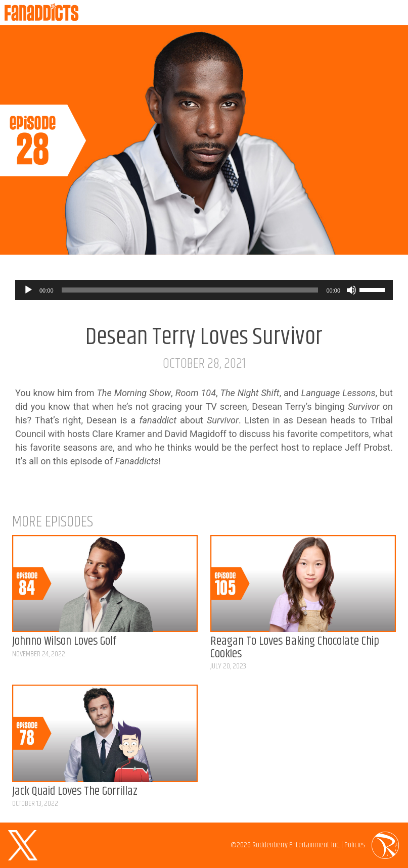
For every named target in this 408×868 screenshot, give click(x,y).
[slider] (190, 290)
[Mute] (351, 290)
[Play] (28, 290)
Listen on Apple (369, 240)
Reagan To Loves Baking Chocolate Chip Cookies (295, 647)
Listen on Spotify (394, 240)
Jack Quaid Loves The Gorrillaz (75, 791)
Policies (355, 845)
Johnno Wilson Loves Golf (64, 641)
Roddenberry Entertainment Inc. (296, 845)
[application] (204, 290)
